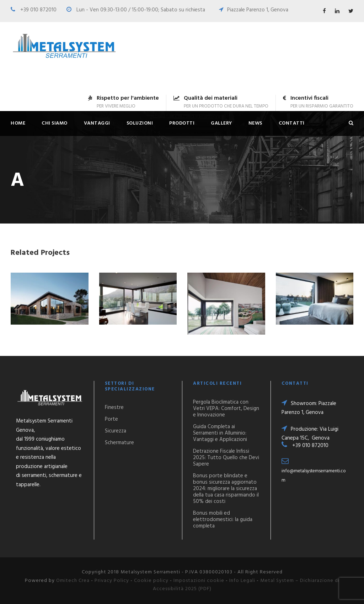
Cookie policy (151, 581)
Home (18, 123)
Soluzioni (140, 123)
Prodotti (182, 123)
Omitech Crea (73, 581)
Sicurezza (116, 431)
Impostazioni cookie (199, 581)
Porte (111, 419)
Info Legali (242, 581)
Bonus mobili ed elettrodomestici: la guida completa (223, 520)
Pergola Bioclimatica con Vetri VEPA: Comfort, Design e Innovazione (226, 409)
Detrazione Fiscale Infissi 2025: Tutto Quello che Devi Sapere (226, 458)
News (255, 123)
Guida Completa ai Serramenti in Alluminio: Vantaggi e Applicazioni (220, 433)
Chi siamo (55, 123)
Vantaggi (97, 123)
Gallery (221, 123)
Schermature (119, 443)
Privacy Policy (112, 581)
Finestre (114, 408)
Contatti (292, 123)
